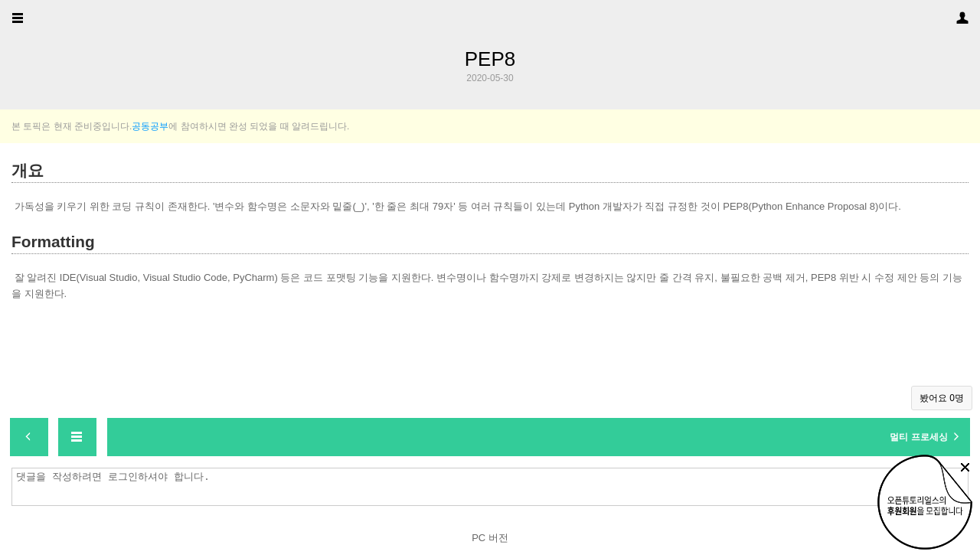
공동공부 (150, 126)
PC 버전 (490, 538)
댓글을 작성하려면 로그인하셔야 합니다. (494, 487)
